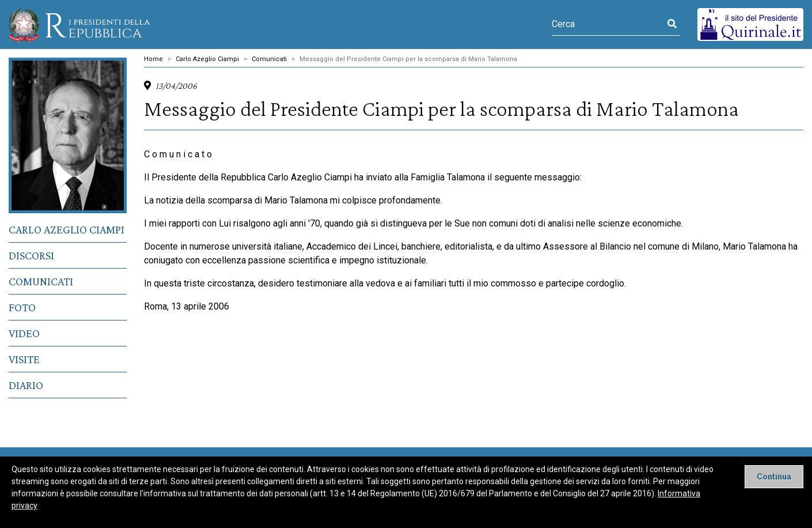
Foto (22, 307)
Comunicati (41, 281)
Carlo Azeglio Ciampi (67, 229)
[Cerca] (608, 24)
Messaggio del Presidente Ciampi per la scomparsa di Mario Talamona (408, 59)
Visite (24, 359)
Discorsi (31, 255)
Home (153, 59)
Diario (26, 385)
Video (24, 333)
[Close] (774, 477)
